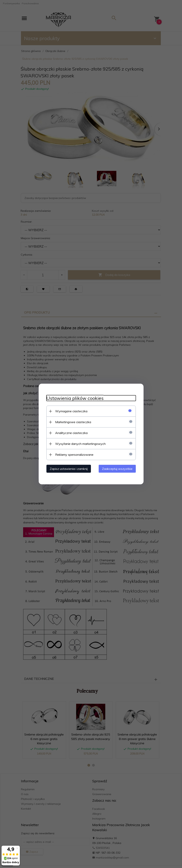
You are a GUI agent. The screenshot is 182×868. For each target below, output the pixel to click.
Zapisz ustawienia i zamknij (69, 469)
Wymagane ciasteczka (71, 411)
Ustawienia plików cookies (75, 398)
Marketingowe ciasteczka (73, 422)
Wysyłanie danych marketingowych (80, 444)
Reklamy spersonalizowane (74, 455)
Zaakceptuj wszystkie (117, 469)
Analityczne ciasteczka (71, 433)
